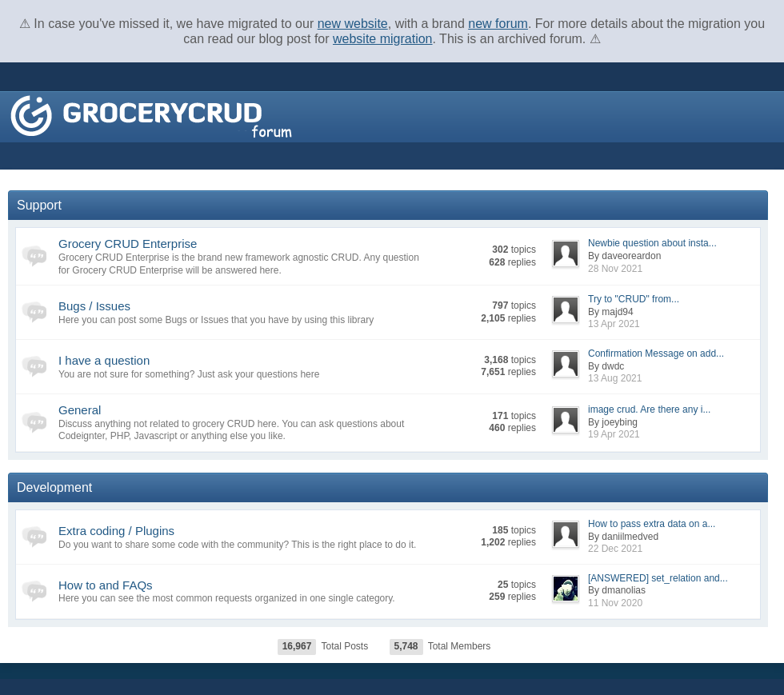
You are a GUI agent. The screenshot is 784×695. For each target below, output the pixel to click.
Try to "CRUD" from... (634, 299)
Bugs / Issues (94, 306)
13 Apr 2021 (614, 324)
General (80, 410)
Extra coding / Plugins (116, 531)
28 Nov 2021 (615, 269)
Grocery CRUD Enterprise (128, 244)
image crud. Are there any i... (649, 409)
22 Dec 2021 (615, 549)
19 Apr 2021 (614, 434)
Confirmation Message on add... (656, 353)
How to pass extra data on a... (652, 524)
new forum (498, 24)
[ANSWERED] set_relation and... (658, 578)
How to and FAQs (106, 585)
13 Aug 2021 (615, 378)
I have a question (104, 360)
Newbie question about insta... (652, 243)
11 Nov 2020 (615, 603)
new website (353, 24)
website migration (383, 39)
